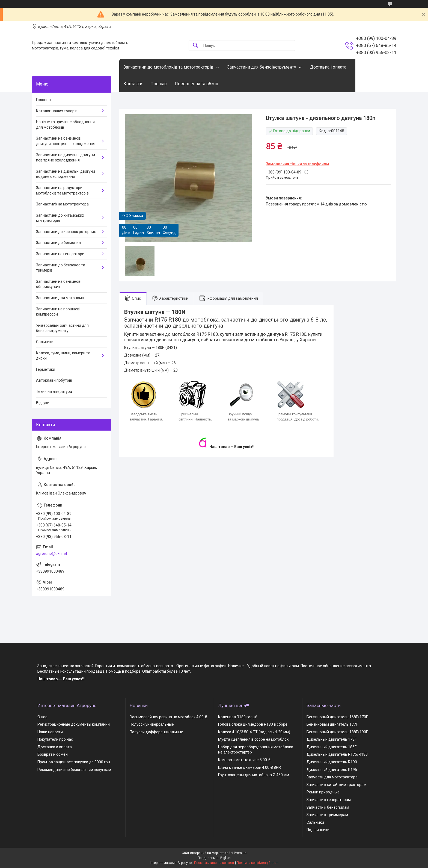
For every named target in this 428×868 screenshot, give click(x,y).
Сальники (45, 342)
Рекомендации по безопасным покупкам (74, 770)
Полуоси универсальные (152, 724)
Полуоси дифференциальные (156, 732)
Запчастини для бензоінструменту (262, 67)
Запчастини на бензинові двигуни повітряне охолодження (66, 141)
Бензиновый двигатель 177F (332, 724)
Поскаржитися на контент (214, 863)
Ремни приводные (323, 792)
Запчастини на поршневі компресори (58, 312)
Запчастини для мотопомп (60, 298)
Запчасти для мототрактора (332, 777)
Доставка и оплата (55, 747)
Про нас (158, 84)
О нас (42, 717)
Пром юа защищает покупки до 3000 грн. (74, 762)
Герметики (46, 369)
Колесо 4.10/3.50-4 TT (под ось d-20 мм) (254, 732)
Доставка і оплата (328, 67)
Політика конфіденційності (258, 863)
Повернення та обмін (196, 84)
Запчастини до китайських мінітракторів (60, 218)
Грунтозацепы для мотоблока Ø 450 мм (254, 775)
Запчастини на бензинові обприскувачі (59, 284)
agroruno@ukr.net (52, 554)
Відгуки (43, 403)
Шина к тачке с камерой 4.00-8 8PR (249, 767)
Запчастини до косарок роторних (66, 232)
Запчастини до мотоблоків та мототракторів (168, 67)
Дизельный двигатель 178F (332, 739)
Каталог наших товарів (57, 111)
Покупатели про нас (55, 739)
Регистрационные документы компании (74, 724)
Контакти (133, 84)
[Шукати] (195, 45)
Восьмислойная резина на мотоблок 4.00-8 (168, 717)
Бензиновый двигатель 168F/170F (337, 717)
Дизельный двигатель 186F (332, 747)
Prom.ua (240, 853)
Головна (43, 100)
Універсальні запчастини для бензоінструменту (62, 328)
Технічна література (54, 392)
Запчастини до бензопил (58, 243)
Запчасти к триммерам (327, 815)
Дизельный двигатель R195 (332, 770)
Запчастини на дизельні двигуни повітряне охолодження (66, 158)
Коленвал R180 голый (238, 717)
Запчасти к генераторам (329, 800)
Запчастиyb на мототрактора (62, 204)
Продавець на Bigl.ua (214, 858)
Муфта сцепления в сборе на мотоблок (253, 739)
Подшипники (318, 830)
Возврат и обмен (53, 754)
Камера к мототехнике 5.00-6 (244, 760)
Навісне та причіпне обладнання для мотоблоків (65, 125)
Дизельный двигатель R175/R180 (337, 754)
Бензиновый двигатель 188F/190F (337, 732)
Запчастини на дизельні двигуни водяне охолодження (66, 174)
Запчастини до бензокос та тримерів (61, 268)
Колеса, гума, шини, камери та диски (63, 356)
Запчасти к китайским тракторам (336, 785)
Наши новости (50, 732)
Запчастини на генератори (60, 254)
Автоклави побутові (54, 380)
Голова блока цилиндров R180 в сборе (253, 724)
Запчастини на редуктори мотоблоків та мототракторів (62, 190)
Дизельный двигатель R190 (332, 762)
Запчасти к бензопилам (328, 807)
